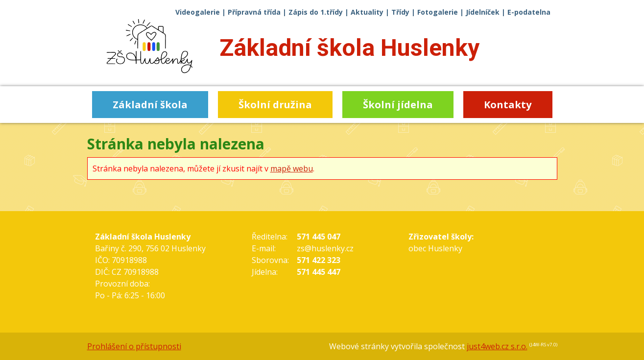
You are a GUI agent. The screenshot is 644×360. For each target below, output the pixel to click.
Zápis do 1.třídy (316, 12)
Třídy (400, 12)
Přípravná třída (254, 12)
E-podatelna (529, 12)
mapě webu (292, 168)
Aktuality (367, 12)
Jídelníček (483, 12)
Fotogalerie (438, 12)
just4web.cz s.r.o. (497, 346)
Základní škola (349, 48)
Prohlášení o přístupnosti (134, 346)
